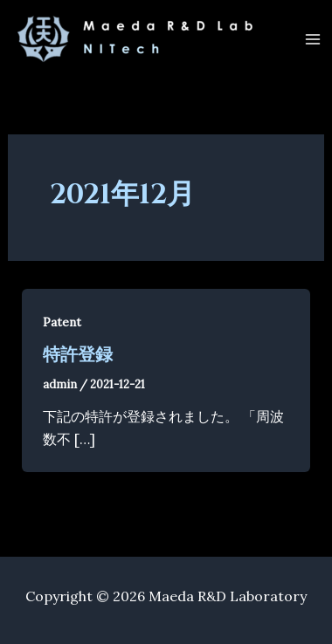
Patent (62, 322)
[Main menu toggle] (313, 39)
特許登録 (78, 355)
